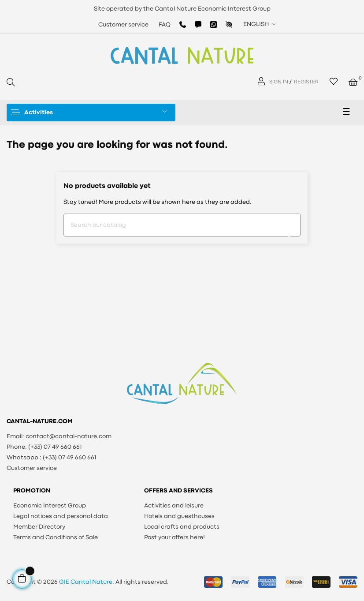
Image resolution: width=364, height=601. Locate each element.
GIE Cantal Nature (86, 582)
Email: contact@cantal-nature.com (59, 436)
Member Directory (39, 527)
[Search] (182, 225)
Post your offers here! (175, 537)
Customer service (123, 25)
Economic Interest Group (50, 506)
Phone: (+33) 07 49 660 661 (44, 447)
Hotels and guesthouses (179, 516)
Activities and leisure (174, 506)
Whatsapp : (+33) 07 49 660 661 (52, 458)
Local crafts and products (182, 527)
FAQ (165, 25)
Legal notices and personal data (61, 516)
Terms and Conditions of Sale (56, 537)
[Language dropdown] (258, 24)
